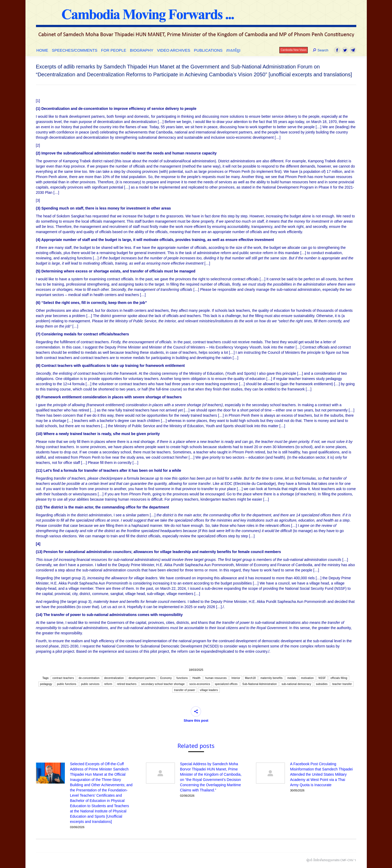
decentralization (114, 678)
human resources (216, 678)
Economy (166, 678)
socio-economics (200, 684)
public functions (67, 684)
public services (90, 684)
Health (197, 678)
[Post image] (50, 773)
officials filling (339, 678)
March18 (250, 678)
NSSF (322, 678)
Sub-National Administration (260, 684)
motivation (307, 678)
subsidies (322, 684)
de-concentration (89, 678)
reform (108, 684)
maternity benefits (271, 678)
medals (292, 678)
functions (182, 678)
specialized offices (226, 684)
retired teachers (127, 684)
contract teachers (63, 678)
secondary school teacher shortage (163, 684)
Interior (236, 678)
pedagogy (46, 684)
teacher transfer (342, 684)
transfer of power (185, 690)
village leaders (209, 690)
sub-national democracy (296, 684)
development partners (142, 678)
